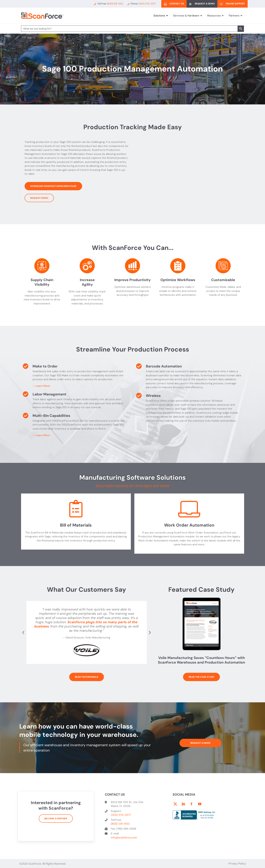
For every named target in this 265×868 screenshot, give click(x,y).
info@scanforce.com (124, 838)
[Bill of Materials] (76, 509)
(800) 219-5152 (120, 824)
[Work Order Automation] (189, 509)
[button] (23, 632)
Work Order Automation (189, 525)
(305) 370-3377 (121, 815)
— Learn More (41, 386)
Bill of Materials (76, 525)
